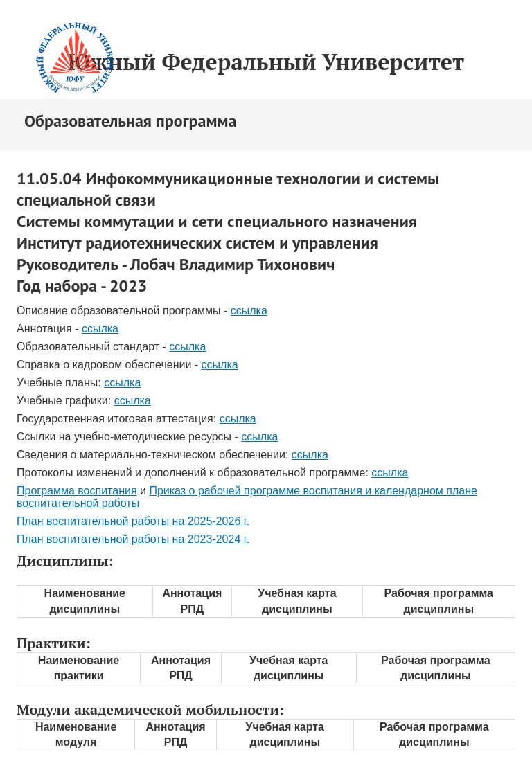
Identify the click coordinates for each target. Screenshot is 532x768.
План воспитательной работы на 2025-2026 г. (133, 521)
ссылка (249, 311)
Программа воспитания (77, 491)
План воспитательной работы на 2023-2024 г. (133, 539)
